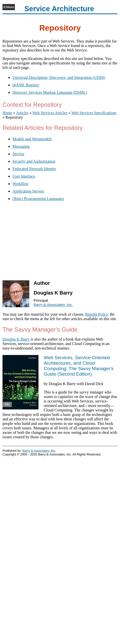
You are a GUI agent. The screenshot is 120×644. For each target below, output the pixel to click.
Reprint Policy (97, 314)
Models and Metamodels (32, 139)
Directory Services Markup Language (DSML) (50, 92)
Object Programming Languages (38, 199)
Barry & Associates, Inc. (53, 305)
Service (18, 154)
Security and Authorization (34, 161)
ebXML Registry (26, 85)
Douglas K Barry (16, 339)
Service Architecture (59, 9)
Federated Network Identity (34, 169)
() (79, 366)
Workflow (20, 184)
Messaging (21, 146)
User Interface (24, 176)
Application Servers (28, 191)
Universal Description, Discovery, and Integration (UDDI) (59, 77)
